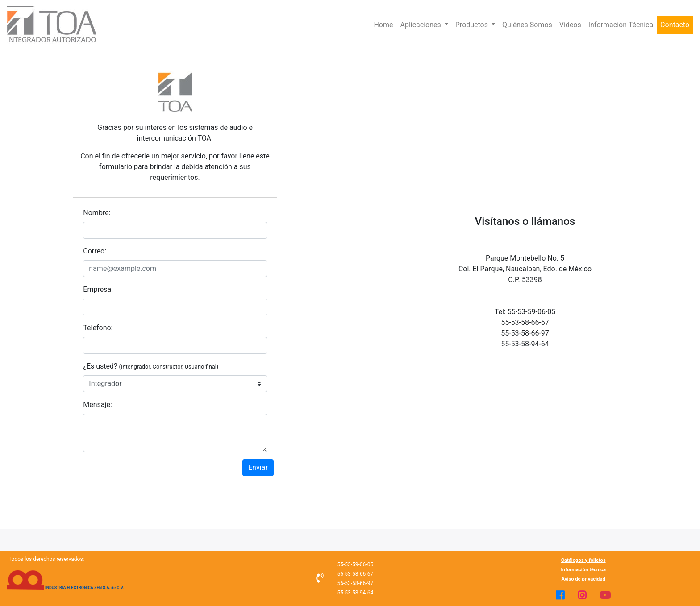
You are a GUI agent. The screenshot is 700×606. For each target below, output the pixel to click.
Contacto (675, 25)
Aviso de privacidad (583, 579)
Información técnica (583, 570)
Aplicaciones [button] (421, 25)
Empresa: (98, 289)
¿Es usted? (151, 366)
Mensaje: (97, 405)
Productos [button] (473, 25)
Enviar (258, 467)
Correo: (95, 251)
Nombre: (97, 213)
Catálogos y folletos (583, 560)
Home (383, 25)
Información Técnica (621, 25)
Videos (570, 25)
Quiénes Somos (527, 25)
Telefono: (98, 328)
